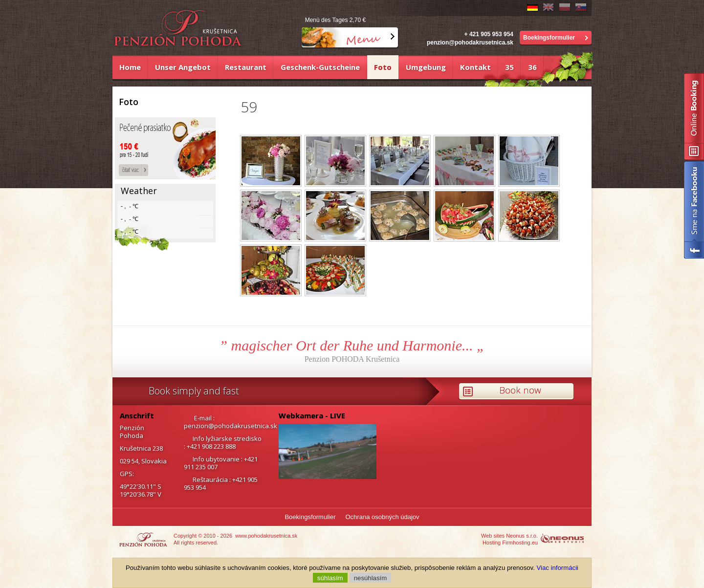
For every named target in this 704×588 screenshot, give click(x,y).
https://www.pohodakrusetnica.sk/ (150, 539)
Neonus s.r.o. (522, 536)
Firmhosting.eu (520, 543)
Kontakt (475, 67)
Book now (520, 390)
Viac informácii (558, 568)
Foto (383, 67)
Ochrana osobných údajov (383, 517)
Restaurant (246, 67)
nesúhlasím (370, 577)
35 (509, 67)
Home (130, 67)
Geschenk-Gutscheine (320, 67)
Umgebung (426, 67)
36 (532, 67)
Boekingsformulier (549, 38)
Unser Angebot (183, 67)
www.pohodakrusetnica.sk (266, 536)
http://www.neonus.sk (566, 539)
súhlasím (330, 577)
